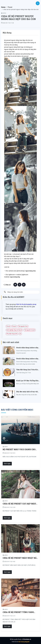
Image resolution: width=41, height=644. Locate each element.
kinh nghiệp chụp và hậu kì (14, 330)
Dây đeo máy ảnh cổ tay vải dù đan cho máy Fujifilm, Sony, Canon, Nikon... (27, 392)
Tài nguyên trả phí (30, 330)
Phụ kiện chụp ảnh (12, 334)
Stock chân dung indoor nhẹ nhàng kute (27, 359)
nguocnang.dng (15, 277)
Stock (8, 326)
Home (3, 7)
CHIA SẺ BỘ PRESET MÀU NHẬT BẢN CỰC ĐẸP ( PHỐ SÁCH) (20, 558)
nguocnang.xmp (30, 271)
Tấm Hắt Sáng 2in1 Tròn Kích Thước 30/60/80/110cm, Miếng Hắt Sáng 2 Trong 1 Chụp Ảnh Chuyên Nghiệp (28, 370)
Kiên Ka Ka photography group (26, 304)
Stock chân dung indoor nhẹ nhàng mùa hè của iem (27, 348)
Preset (10, 7)
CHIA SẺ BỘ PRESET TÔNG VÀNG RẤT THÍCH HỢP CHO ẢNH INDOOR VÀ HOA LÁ (19, 612)
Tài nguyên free (23, 326)
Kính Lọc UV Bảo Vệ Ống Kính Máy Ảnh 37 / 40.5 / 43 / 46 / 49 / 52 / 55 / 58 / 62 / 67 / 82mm (28, 381)
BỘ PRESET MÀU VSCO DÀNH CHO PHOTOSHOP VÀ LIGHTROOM (19, 449)
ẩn (20, 334)
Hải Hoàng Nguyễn (24, 642)
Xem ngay (7, 464)
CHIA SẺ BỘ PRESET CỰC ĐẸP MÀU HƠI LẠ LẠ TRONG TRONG (19, 504)
